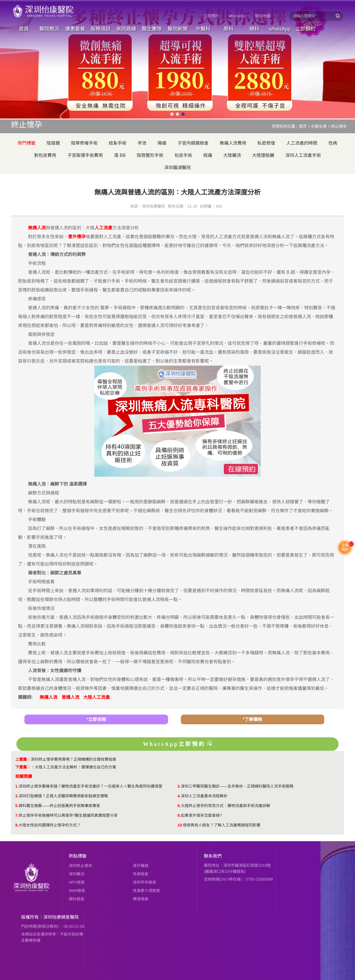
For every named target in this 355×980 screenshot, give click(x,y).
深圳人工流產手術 (303, 155)
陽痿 (162, 143)
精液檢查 (141, 899)
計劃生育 (319, 126)
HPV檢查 (77, 882)
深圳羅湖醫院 (177, 168)
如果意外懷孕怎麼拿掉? (201, 815)
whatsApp (237, 16)
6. (179, 806)
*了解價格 (252, 719)
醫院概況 (49, 29)
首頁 (24, 29)
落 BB (120, 155)
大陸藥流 (232, 155)
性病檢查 (141, 874)
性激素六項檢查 (146, 891)
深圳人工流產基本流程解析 (204, 796)
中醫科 (203, 29)
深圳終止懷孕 (80, 866)
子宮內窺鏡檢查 (193, 143)
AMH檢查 (77, 891)
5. (17, 806)
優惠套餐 (75, 29)
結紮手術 (118, 143)
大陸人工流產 (97, 697)
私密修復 (266, 143)
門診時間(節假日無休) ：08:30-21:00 (53, 926)
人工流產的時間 (302, 143)
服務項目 (101, 29)
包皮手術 (183, 155)
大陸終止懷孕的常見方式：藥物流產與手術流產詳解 (225, 806)
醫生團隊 (152, 29)
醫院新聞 (177, 29)
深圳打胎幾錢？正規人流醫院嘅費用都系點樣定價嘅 (63, 796)
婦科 (254, 29)
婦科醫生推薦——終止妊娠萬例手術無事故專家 (59, 806)
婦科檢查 (77, 899)
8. (179, 815)
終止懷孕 (339, 126)
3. (17, 796)
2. (179, 786)
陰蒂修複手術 (84, 143)
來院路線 (126, 29)
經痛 (208, 155)
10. (180, 825)
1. (17, 786)
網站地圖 (263, 16)
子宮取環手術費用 (85, 155)
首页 (303, 126)
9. (17, 825)
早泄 (142, 143)
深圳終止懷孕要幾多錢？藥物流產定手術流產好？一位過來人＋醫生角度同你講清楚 (90, 786)
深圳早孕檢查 (144, 882)
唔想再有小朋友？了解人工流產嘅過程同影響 (222, 825)
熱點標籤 (78, 856)
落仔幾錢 (141, 866)
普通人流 (70, 697)
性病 (333, 143)
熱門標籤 (27, 143)
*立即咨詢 (96, 719)
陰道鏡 (53, 143)
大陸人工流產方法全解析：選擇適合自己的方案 (75, 767)
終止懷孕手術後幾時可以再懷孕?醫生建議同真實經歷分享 (68, 815)
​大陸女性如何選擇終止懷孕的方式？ (50, 825)
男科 (229, 29)
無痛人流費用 (233, 143)
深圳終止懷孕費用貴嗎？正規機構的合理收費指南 (73, 759)
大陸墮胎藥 (263, 155)
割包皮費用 (45, 155)
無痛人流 (49, 697)
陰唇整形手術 (150, 155)
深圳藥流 (77, 874)
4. (179, 796)
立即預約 (211, 16)
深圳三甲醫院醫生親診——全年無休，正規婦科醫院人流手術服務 (237, 786)
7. (17, 815)
